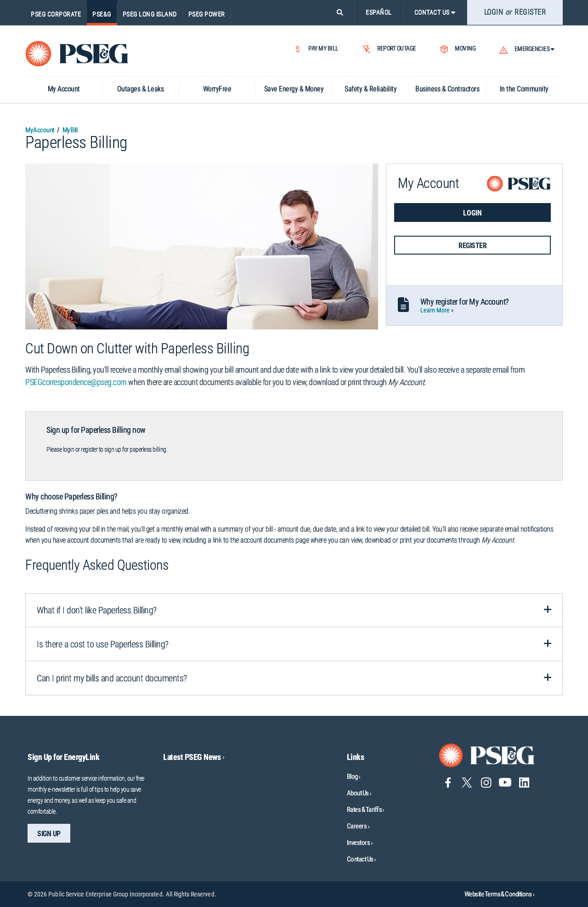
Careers (357, 826)
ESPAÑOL (379, 12)
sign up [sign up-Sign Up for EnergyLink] (49, 834)
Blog (352, 777)
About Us (358, 793)
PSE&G (102, 14)
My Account (40, 130)
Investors (359, 843)
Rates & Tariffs (364, 810)
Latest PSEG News (194, 757)
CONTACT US (435, 12)
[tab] (294, 610)
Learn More (435, 310)
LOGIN (472, 213)
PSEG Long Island (150, 14)
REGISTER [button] (472, 246)
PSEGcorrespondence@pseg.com (76, 382)
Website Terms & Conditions (499, 894)
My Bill (70, 130)
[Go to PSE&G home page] (487, 755)
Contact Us (360, 859)
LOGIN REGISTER (515, 12)
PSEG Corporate (56, 14)
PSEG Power (207, 14)
